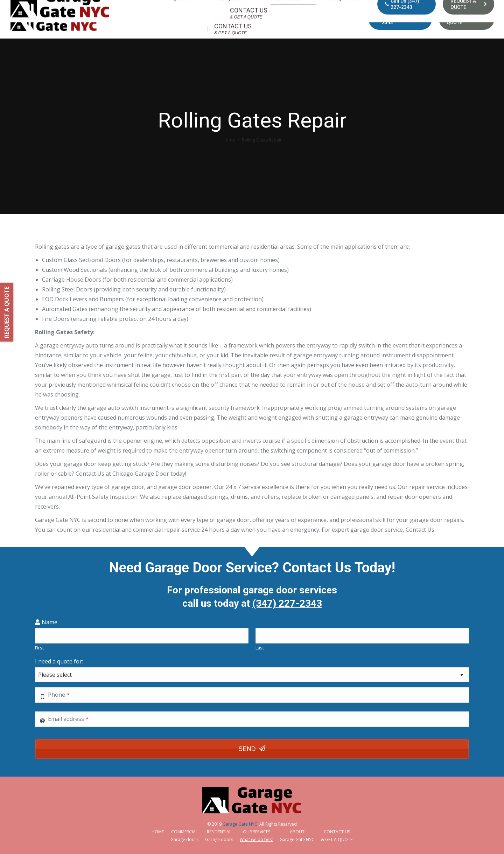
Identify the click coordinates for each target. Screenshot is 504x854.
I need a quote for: (59, 661)
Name (50, 622)
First (39, 648)
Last (260, 648)
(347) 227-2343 (287, 603)
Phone (59, 695)
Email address (68, 719)
